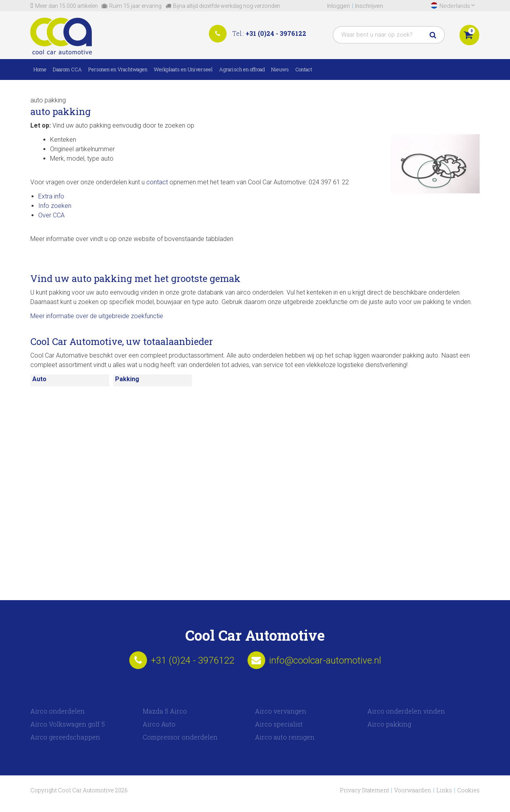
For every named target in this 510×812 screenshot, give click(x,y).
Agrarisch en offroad (242, 69)
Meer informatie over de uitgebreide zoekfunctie (97, 316)
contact (157, 182)
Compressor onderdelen (180, 737)
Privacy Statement (364, 790)
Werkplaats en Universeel (183, 69)
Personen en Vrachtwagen (118, 69)
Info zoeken (55, 206)
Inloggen (339, 6)
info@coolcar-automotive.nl (325, 660)
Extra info (51, 196)
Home (40, 69)
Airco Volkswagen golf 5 (68, 724)
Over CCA (51, 215)
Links (444, 790)
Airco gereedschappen (65, 737)
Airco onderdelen (58, 711)
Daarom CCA (67, 69)
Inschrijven (369, 6)
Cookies (468, 790)
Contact (304, 69)
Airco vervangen (281, 711)
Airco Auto (159, 724)
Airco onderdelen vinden (406, 711)
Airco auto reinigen (285, 737)
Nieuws (280, 69)
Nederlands (457, 6)
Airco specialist (279, 724)
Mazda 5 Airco (165, 711)
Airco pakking (389, 724)
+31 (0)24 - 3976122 (276, 33)
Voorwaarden (413, 790)
